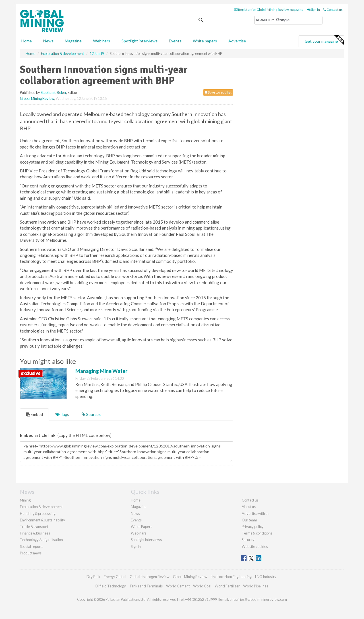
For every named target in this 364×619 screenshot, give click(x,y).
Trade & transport (34, 527)
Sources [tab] (91, 414)
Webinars (102, 41)
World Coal (202, 586)
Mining (25, 500)
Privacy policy (253, 527)
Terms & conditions (257, 533)
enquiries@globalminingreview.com (258, 599)
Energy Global (115, 577)
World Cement (178, 586)
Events (175, 41)
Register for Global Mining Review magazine (269, 10)
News (135, 513)
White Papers (141, 527)
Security (248, 540)
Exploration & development (41, 507)
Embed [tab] (34, 414)
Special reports (32, 546)
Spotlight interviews (139, 41)
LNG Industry (266, 577)
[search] (288, 20)
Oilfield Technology (110, 586)
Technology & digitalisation (41, 540)
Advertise (237, 41)
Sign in (313, 10)
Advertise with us (256, 513)
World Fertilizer (227, 586)
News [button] (48, 41)
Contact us (333, 10)
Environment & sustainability (43, 520)
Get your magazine (324, 40)
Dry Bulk (93, 577)
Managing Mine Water (101, 371)
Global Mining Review (37, 98)
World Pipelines (256, 586)
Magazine (73, 41)
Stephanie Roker (53, 92)
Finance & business (35, 533)
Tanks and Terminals (146, 586)
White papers (205, 41)
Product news (31, 553)
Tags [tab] (62, 414)
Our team (249, 520)
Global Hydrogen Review (150, 577)
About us (249, 507)
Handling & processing (38, 513)
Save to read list (218, 92)
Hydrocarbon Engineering (231, 577)
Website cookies (255, 546)
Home (27, 41)
